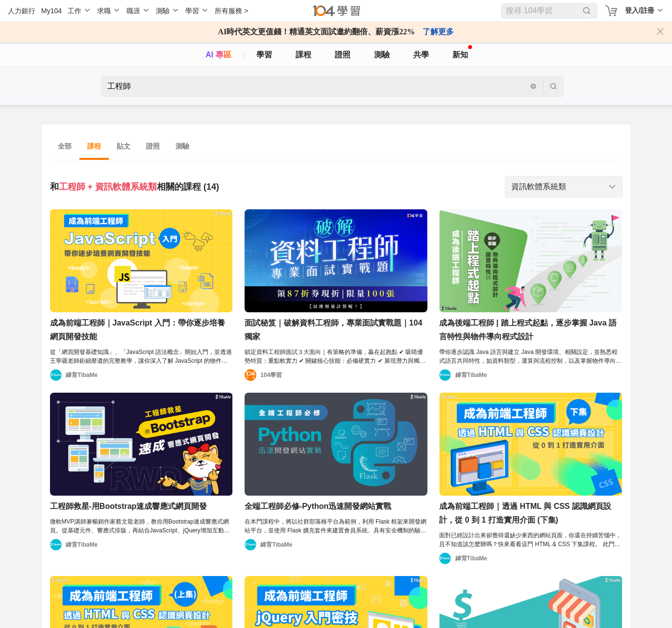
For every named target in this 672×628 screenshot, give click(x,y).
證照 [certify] (343, 55)
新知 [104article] (462, 52)
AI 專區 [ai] (218, 55)
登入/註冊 (640, 10)
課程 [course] (303, 55)
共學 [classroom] (421, 55)
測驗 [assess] (382, 55)
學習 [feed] (264, 55)
